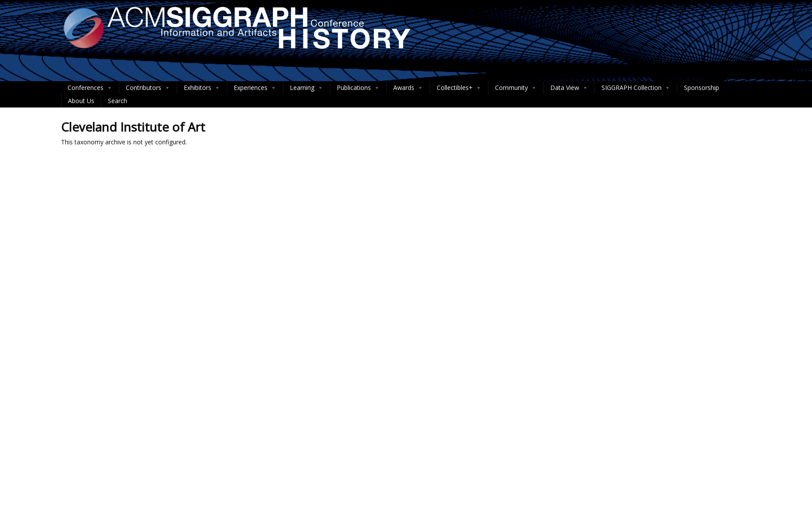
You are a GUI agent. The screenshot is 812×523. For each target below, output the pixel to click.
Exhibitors (202, 88)
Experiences (255, 88)
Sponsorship (702, 88)
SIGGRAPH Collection (636, 88)
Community (516, 88)
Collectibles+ (459, 88)
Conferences (90, 88)
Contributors (148, 88)
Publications (358, 88)
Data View (569, 88)
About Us (81, 101)
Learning (306, 88)
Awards (408, 88)
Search (118, 101)
